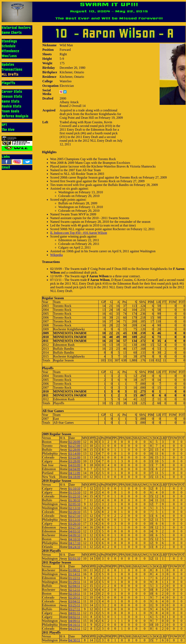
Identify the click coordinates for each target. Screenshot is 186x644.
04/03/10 (75, 531)
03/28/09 (75, 461)
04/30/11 (74, 640)
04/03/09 (75, 465)
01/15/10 (75, 492)
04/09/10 (75, 535)
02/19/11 (74, 594)
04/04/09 (75, 469)
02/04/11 (74, 586)
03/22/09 (75, 457)
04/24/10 (75, 547)
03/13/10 (75, 520)
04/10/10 (75, 539)
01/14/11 (74, 574)
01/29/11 (74, 582)
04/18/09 (75, 477)
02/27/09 (75, 446)
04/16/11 (74, 625)
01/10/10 (75, 488)
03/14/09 (75, 453)
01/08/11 (74, 570)
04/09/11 (74, 621)
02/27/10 (75, 516)
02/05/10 (75, 504)
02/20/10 (75, 512)
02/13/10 (75, 508)
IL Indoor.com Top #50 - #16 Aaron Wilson (79, 233)
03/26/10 (75, 523)
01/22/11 (74, 578)
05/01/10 (75, 559)
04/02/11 (74, 617)
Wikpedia (56, 255)
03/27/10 (75, 527)
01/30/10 (75, 500)
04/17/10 (75, 543)
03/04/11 (74, 601)
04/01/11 (74, 613)
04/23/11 (74, 629)
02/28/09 (75, 450)
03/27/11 (74, 609)
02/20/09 (75, 442)
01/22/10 (75, 496)
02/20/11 (74, 597)
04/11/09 (74, 473)
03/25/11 (74, 605)
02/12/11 (74, 590)
